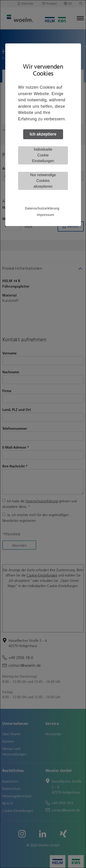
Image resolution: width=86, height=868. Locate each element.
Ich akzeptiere (43, 134)
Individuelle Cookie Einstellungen (43, 155)
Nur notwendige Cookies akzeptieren (43, 181)
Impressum (46, 215)
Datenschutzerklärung (42, 208)
